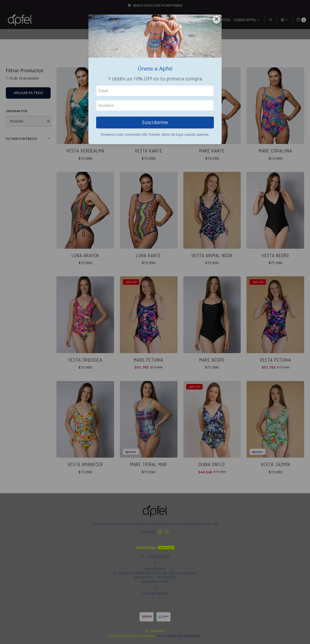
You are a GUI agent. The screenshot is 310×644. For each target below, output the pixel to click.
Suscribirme (155, 122)
